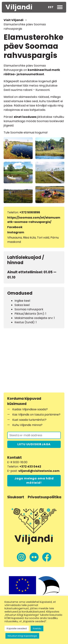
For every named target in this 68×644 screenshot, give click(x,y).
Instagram (16, 232)
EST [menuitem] (51, 7)
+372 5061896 (30, 212)
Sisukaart (16, 497)
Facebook (15, 227)
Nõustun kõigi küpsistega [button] (22, 636)
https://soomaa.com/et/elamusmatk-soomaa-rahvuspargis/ (34, 220)
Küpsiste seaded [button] (17, 628)
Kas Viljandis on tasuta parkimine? (36, 415)
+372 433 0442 (30, 467)
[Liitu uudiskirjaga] (34, 435)
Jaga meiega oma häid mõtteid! (34, 481)
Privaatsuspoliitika (45, 497)
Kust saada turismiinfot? (29, 420)
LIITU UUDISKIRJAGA (34, 444)
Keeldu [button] (37, 628)
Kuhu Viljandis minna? (27, 425)
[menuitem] (51, 7)
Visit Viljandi (14, 20)
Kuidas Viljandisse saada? (30, 409)
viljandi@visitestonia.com (39, 471)
